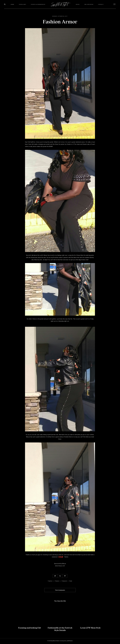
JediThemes (70, 641)
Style (71, 581)
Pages (78, 4)
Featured (64, 581)
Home (12, 4)
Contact (101, 4)
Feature (57, 581)
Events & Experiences (38, 4)
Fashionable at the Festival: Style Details (60, 629)
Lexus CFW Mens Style (90, 628)
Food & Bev (23, 4)
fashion (50, 581)
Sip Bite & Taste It (55, 641)
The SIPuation (89, 4)
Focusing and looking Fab (30, 628)
